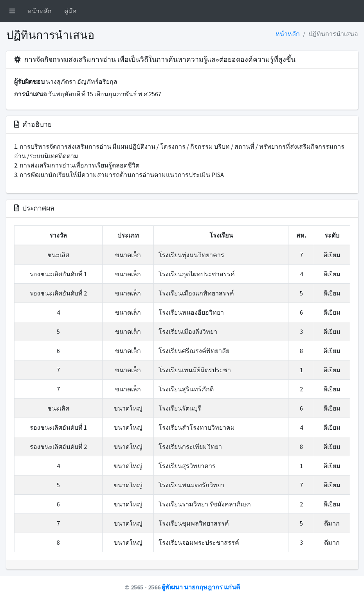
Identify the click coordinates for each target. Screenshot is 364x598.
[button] (12, 11)
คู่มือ (70, 11)
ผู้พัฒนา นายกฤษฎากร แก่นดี (201, 587)
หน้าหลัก (40, 11)
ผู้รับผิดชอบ (29, 81)
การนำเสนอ (31, 94)
